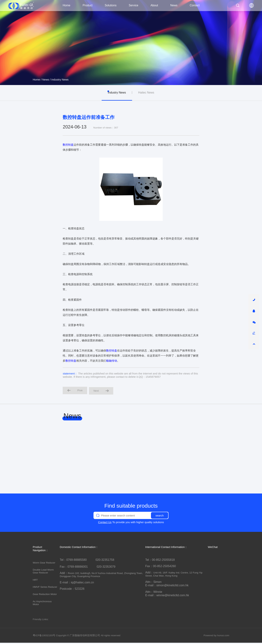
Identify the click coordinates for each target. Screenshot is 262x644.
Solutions (111, 5)
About (154, 5)
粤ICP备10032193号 (44, 636)
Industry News (60, 80)
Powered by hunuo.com (216, 636)
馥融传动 (112, 361)
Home (66, 5)
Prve (76, 391)
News (174, 5)
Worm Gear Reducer (44, 564)
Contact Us (105, 523)
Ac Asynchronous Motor (42, 604)
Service (134, 5)
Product (88, 5)
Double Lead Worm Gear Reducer (43, 572)
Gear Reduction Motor (45, 595)
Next (105, 391)
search (160, 517)
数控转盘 (68, 145)
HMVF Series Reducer (45, 588)
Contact (195, 5)
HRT (35, 581)
